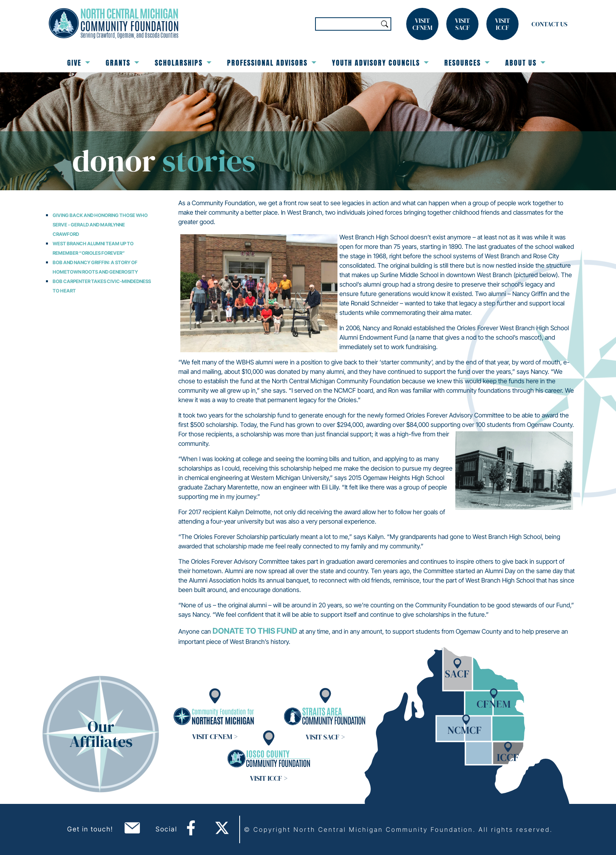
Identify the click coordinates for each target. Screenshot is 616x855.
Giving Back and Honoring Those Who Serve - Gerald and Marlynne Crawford (100, 225)
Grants (122, 63)
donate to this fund (255, 631)
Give (79, 63)
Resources (467, 63)
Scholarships (183, 63)
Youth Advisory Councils (380, 63)
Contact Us (549, 24)
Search (385, 24)
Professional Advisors (272, 63)
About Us (525, 63)
